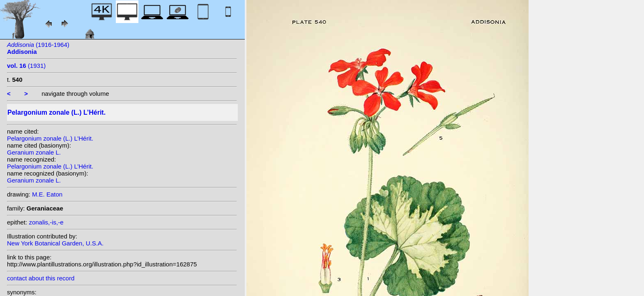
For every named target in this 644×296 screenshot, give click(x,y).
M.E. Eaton (47, 194)
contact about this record (41, 278)
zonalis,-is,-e (46, 222)
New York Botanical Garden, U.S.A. (55, 243)
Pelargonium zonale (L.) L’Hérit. (50, 138)
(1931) (26, 66)
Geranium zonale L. (34, 152)
